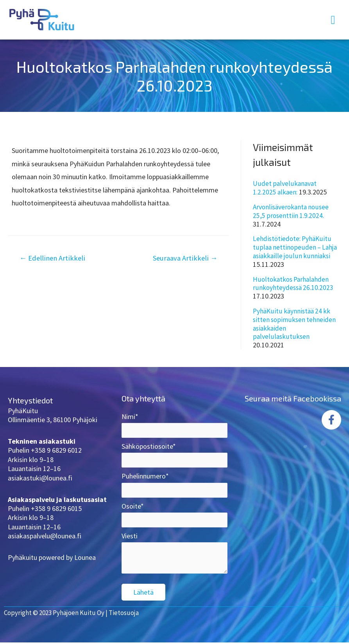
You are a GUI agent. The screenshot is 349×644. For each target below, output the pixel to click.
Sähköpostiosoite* (174, 455)
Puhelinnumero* (174, 485)
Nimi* (174, 424)
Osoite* (174, 516)
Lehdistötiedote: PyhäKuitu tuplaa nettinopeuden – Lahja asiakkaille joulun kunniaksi (295, 247)
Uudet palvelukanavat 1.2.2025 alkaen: (285, 188)
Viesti (174, 558)
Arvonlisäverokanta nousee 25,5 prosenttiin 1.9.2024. (292, 211)
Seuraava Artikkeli (183, 258)
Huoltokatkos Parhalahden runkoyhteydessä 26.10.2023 (294, 283)
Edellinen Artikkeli (54, 258)
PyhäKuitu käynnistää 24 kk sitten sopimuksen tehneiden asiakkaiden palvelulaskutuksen (295, 323)
